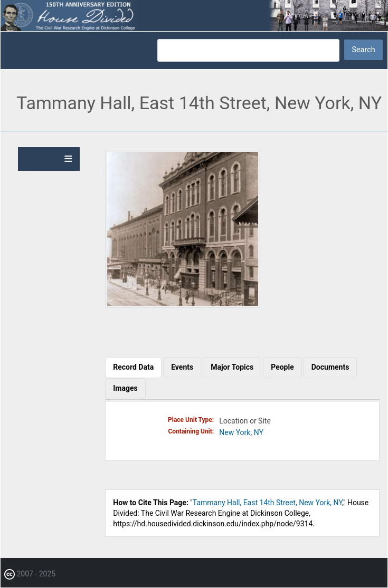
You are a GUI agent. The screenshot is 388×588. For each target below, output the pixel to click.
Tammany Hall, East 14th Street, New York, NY (268, 503)
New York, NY (241, 432)
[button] (183, 305)
